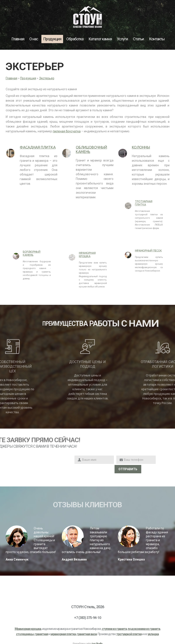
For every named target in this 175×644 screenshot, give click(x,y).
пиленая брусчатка (67, 131)
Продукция (52, 39)
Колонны (141, 147)
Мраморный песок (146, 254)
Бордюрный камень (31, 258)
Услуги (122, 39)
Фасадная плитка (38, 147)
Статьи (138, 39)
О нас (34, 39)
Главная (18, 39)
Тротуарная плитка (144, 208)
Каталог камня (100, 39)
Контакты (157, 39)
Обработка (75, 39)
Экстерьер (47, 78)
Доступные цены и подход (87, 364)
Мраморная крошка (87, 261)
